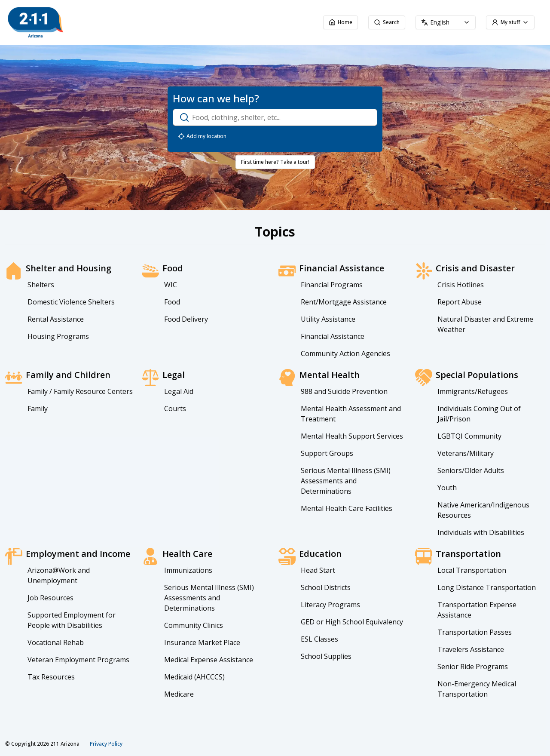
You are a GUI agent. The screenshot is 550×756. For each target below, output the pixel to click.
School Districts (326, 587)
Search (387, 22)
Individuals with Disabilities (481, 532)
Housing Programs (58, 336)
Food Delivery (186, 319)
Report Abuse (460, 302)
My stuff (510, 22)
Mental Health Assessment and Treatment (351, 414)
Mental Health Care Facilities (347, 508)
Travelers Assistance (471, 649)
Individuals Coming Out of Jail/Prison (479, 414)
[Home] (82, 22)
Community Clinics (194, 625)
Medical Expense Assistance (209, 660)
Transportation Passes (475, 632)
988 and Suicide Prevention (344, 391)
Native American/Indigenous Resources (483, 510)
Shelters (41, 285)
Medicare (179, 694)
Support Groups (327, 453)
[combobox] (446, 22)
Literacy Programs (330, 605)
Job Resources (50, 598)
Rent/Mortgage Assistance (344, 302)
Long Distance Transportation (487, 587)
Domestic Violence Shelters (71, 302)
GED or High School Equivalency (352, 622)
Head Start (318, 570)
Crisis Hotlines (461, 285)
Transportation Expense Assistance (477, 610)
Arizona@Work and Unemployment (59, 575)
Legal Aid (179, 391)
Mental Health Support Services (352, 436)
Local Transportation (472, 570)
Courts (175, 409)
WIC (171, 285)
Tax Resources (51, 677)
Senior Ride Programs (473, 667)
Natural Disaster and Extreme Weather (485, 324)
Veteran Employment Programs (78, 660)
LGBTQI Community (469, 436)
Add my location (202, 136)
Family (38, 409)
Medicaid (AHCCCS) (194, 677)
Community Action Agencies (345, 353)
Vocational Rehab (56, 642)
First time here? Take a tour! (275, 162)
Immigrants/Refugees (473, 391)
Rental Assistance (56, 319)
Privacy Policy (106, 744)
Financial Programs (332, 285)
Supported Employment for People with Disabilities (72, 620)
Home (341, 22)
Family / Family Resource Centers (80, 391)
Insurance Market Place (202, 642)
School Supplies (326, 656)
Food (172, 302)
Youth (447, 488)
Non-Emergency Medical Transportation (477, 689)
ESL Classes (319, 639)
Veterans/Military (466, 453)
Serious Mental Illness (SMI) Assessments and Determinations (346, 481)
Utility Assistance (328, 319)
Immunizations (188, 570)
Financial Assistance (333, 336)
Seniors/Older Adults (471, 470)
